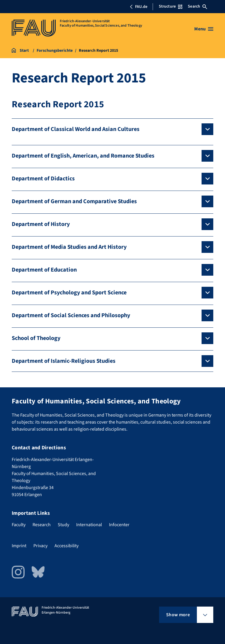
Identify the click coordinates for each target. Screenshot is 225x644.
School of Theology (36, 338)
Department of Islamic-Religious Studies (64, 361)
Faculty (19, 525)
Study (63, 525)
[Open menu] (204, 29)
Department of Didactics (43, 179)
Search (197, 6)
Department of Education (44, 270)
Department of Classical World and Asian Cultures (76, 129)
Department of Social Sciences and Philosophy (71, 315)
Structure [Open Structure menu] (171, 6)
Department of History (41, 224)
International (89, 525)
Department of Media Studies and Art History (69, 247)
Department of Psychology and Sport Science (69, 293)
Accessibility (67, 546)
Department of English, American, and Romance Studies (83, 156)
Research (42, 525)
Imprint (19, 546)
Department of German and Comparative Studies (74, 201)
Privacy (40, 546)
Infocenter (119, 525)
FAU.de (139, 7)
